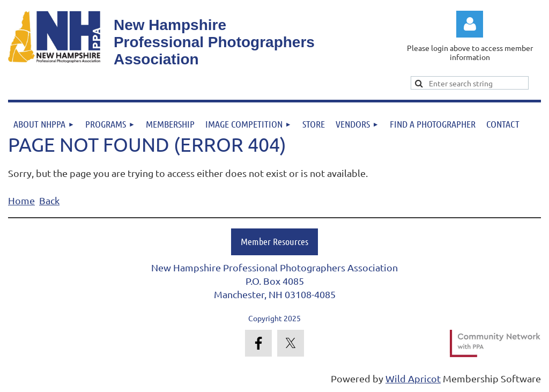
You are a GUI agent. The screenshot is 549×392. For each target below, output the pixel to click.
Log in (470, 24)
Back (49, 200)
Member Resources (274, 241)
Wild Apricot (413, 378)
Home (21, 200)
